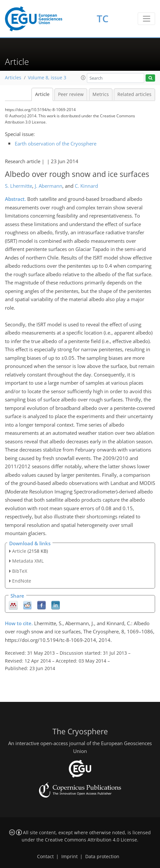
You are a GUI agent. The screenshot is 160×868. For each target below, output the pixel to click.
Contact (45, 857)
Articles (13, 78)
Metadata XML (28, 561)
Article (42, 94)
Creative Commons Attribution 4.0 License (91, 840)
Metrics (101, 94)
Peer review (71, 94)
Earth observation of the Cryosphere (56, 144)
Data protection (102, 857)
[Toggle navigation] (146, 19)
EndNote (22, 581)
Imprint (70, 857)
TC (103, 19)
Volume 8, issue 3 (47, 78)
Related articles (134, 94)
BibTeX (20, 571)
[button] (83, 78)
